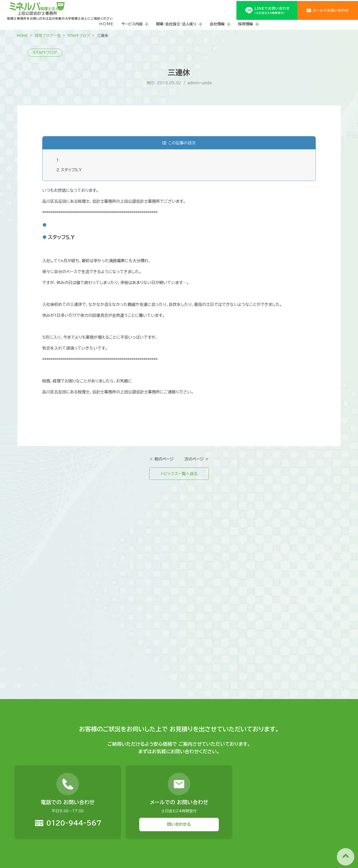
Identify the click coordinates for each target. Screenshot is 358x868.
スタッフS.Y (69, 170)
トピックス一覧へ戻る (179, 474)
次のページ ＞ (197, 459)
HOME (107, 24)
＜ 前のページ (161, 459)
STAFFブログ (79, 35)
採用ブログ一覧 (48, 35)
